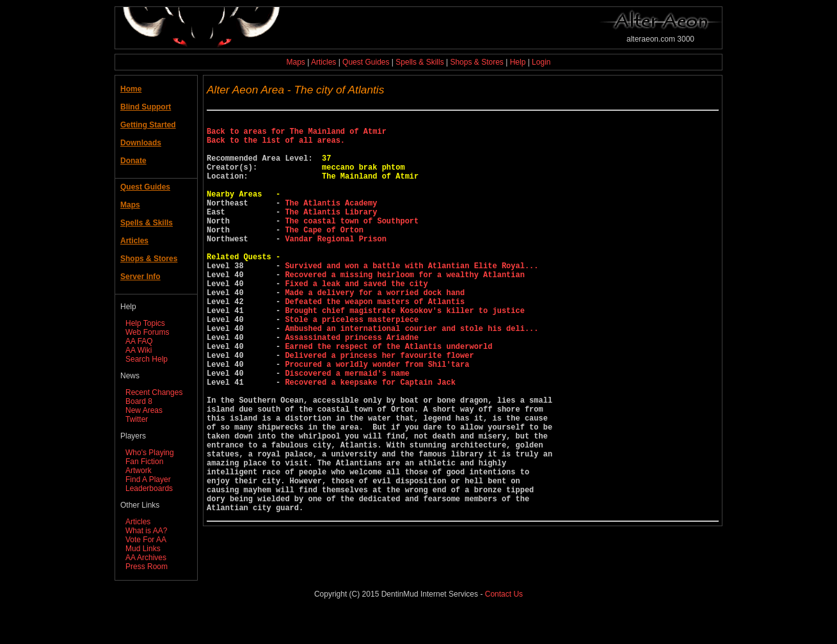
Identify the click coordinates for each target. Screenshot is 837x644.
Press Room (147, 567)
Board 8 (139, 401)
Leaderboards (149, 488)
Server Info (140, 277)
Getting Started (148, 125)
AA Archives (146, 558)
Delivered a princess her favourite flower (379, 407)
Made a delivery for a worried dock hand (375, 331)
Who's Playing (150, 453)
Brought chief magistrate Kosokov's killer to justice (404, 352)
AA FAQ (139, 341)
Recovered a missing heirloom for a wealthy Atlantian (404, 309)
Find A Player (148, 479)
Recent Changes (154, 392)
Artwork (139, 471)
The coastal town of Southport (352, 244)
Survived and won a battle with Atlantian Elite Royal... (411, 298)
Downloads (141, 143)
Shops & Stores (476, 62)
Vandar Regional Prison (335, 265)
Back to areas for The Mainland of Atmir (297, 135)
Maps (296, 62)
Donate (133, 161)
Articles (323, 62)
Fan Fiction (144, 462)
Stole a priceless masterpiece (352, 363)
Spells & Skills (419, 62)
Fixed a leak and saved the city (356, 320)
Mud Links (143, 549)
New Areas (144, 410)
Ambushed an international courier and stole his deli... (411, 374)
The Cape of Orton (324, 254)
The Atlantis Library (331, 233)
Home (131, 89)
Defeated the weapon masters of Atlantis (375, 342)
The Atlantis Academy (331, 222)
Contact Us (504, 624)
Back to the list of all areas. (276, 146)
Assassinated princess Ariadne (352, 385)
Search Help (147, 359)
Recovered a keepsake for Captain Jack (370, 439)
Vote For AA (146, 540)
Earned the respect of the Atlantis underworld (388, 396)
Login (541, 62)
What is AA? (146, 531)
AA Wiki (139, 350)
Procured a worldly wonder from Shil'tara (377, 418)
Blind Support (146, 107)
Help (518, 62)
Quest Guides (366, 62)
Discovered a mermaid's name (347, 429)
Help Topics (145, 323)
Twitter (137, 419)
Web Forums (147, 332)
